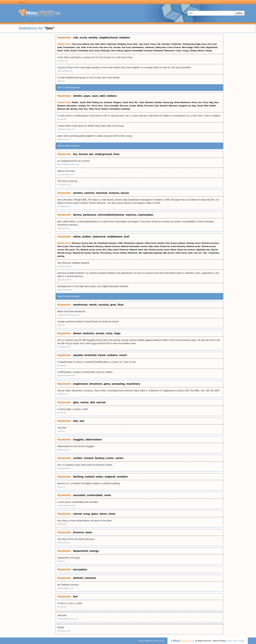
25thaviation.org (64, 631)
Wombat (149, 102)
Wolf (89, 102)
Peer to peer (63, 246)
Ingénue (128, 51)
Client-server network (155, 243)
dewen (77, 333)
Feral (107, 106)
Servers (96, 253)
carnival (103, 305)
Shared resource (112, 246)
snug (87, 514)
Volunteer (166, 44)
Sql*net (214, 250)
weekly (93, 38)
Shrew (177, 102)
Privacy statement (145, 641)
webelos (125, 38)
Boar (131, 102)
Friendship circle (86, 51)
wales (99, 477)
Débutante (158, 51)
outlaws (112, 355)
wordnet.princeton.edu (66, 375)
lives (117, 154)
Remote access (64, 253)
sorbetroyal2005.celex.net (68, 619)
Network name (136, 250)
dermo (77, 215)
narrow (101, 402)
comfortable (95, 495)
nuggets (78, 440)
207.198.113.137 (64, 185)
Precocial (148, 106)
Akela (103, 44)
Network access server (91, 250)
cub (75, 38)
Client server (181, 253)
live (75, 597)
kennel (83, 154)
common (90, 578)
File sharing (106, 253)
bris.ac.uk (61, 487)
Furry (205, 102)
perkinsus (90, 215)
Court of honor (174, 47)
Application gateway (152, 253)
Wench (201, 51)
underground (103, 154)
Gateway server (194, 243)
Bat (68, 109)
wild (102, 96)
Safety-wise (161, 47)
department (81, 551)
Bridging (122, 44)
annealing (118, 384)
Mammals (173, 106)
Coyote (133, 106)
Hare (217, 102)
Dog (194, 106)
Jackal (83, 102)
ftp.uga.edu (62, 119)
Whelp (140, 106)
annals (100, 333)
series (119, 458)
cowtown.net (62, 394)
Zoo (200, 102)
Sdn (146, 250)
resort (123, 355)
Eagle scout (201, 44)
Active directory (178, 246)
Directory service (80, 243)
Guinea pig (168, 102)
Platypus (117, 102)
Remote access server (159, 250)
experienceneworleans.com (68, 315)
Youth (67, 51)
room (108, 495)
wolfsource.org (63, 139)
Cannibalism (115, 109)
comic (110, 458)
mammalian (146, 215)
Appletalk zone (203, 250)
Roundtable (138, 51)
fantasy (100, 458)
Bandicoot (186, 102)
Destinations (138, 47)
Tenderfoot (176, 44)
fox (75, 154)
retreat (77, 514)
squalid (78, 355)
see (82, 421)
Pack (203, 47)
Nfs (140, 253)
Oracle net (165, 246)
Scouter (117, 47)
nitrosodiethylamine (111, 215)
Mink (91, 109)
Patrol (197, 47)
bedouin (89, 333)
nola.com (61, 325)
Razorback (72, 106)
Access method (120, 253)
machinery (133, 384)
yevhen (78, 193)
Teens (114, 51)
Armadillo (114, 106)
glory (107, 384)
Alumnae (148, 51)
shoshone (96, 384)
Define (239, 13)
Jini (196, 253)
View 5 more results (68, 146)
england (110, 477)
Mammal (61, 109)
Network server (193, 246)
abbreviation (94, 440)
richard (89, 458)
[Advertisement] (28, 83)
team (89, 532)
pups (87, 96)
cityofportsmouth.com (66, 129)
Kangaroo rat (185, 106)
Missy (120, 51)
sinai (109, 333)
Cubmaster (112, 44)
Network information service (134, 246)
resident (122, 477)
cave (95, 96)
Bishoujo (106, 51)
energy (94, 551)
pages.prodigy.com (65, 71)
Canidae (158, 102)
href (127, 237)
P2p (84, 246)
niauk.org (61, 561)
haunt (102, 355)
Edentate (126, 109)
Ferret (94, 106)
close (112, 514)
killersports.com (64, 450)
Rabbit (75, 102)
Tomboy (193, 51)
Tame (142, 102)
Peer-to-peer (75, 246)
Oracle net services (186, 250)
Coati (156, 106)
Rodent (105, 109)
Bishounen (169, 51)
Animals (82, 106)
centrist (89, 193)
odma (77, 237)
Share (173, 250)
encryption (80, 569)
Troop (153, 44)
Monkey (74, 109)
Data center (154, 246)
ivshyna (114, 193)
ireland (89, 477)
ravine (84, 402)
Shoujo (209, 51)
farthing (78, 477)
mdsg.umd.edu (63, 228)
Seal (81, 109)
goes (95, 514)
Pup (86, 109)
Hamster (164, 106)
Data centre (113, 250)
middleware (115, 237)
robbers (112, 96)
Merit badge (187, 47)
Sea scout (126, 47)
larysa (125, 193)
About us (23, 2)
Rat (136, 102)
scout (83, 38)
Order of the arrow (89, 47)
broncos (78, 532)
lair (91, 154)
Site (205, 253)
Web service (169, 253)
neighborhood (108, 38)
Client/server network (134, 243)
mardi (93, 305)
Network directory (95, 246)
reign (117, 333)
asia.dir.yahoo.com (65, 290)
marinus (131, 215)
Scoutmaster (69, 47)
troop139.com (63, 61)
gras (113, 305)
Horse (194, 102)
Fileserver (124, 250)
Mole (206, 106)
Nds (91, 243)
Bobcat (86, 44)
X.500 (120, 243)
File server (70, 250)
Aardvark (108, 102)
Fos (111, 47)
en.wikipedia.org (64, 206)
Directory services (210, 243)
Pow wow (104, 47)
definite (78, 578)
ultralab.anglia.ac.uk (65, 588)
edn (75, 421)
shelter (77, 96)
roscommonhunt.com (66, 174)
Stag (211, 102)
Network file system (82, 253)
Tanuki (200, 106)
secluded (79, 495)
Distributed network (107, 243)
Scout (130, 44)
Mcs (105, 250)
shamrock (99, 237)
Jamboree (150, 47)
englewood (80, 384)
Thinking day (188, 44)
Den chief (95, 44)
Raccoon (124, 106)
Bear (136, 44)
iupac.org (61, 431)
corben (78, 458)
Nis (95, 243)
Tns (78, 250)
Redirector (133, 253)
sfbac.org (61, 81)
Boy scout (144, 44)
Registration (212, 47)
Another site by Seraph (235, 641)
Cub (158, 44)
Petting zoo (97, 102)
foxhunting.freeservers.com (68, 164)
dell (92, 402)
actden (86, 237)
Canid (125, 102)
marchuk (101, 193)
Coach (179, 51)
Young (185, 51)
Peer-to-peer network (176, 243)
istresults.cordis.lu (64, 266)
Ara (200, 253)
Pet (89, 106)
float (120, 305)
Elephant (61, 106)
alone (103, 514)
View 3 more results (68, 87)
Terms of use (159, 641)
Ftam (191, 253)
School (74, 51)
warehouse (80, 305)
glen (76, 402)
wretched (90, 355)
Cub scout (77, 44)
